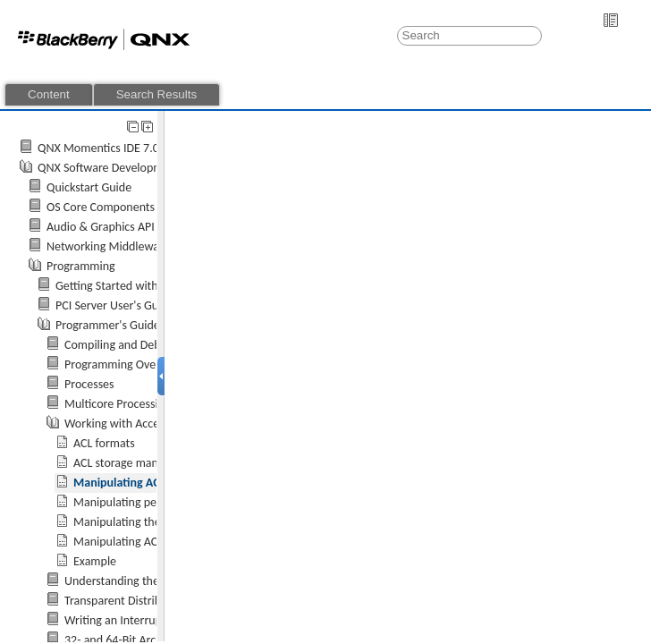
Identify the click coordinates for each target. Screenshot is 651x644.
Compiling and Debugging (129, 345)
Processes (89, 384)
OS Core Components (101, 207)
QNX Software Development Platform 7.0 (141, 168)
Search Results (156, 94)
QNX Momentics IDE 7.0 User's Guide (132, 148)
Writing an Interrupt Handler (137, 620)
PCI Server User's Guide (115, 305)
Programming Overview (124, 364)
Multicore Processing (118, 404)
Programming (81, 266)
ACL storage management (138, 463)
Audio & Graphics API (101, 227)
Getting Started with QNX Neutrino (144, 286)
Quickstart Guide (89, 187)
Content (49, 94)
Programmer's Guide (108, 325)
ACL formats (104, 443)
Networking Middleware (108, 246)
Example (95, 561)
